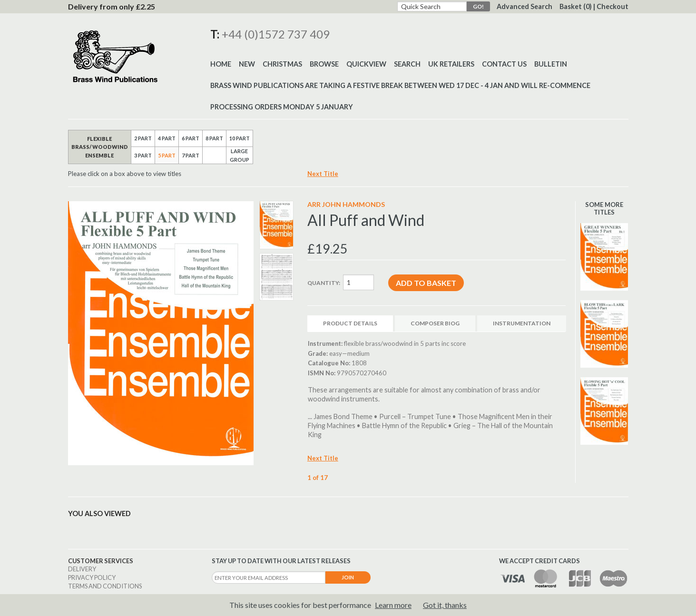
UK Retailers (451, 64)
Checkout (613, 6)
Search (407, 64)
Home (221, 64)
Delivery (82, 569)
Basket (576, 6)
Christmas (282, 64)
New (247, 64)
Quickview (366, 64)
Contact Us (504, 64)
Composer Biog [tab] (435, 323)
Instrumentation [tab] (522, 323)
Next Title (323, 174)
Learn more (393, 605)
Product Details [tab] (350, 323)
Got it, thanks (445, 605)
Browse (324, 64)
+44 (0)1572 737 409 (276, 34)
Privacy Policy (92, 577)
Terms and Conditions (105, 586)
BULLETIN (551, 64)
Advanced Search (524, 6)
